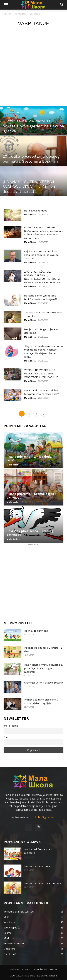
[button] (6, 5)
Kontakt (54, 969)
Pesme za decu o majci (38, 866)
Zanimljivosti (40, 969)
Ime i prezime (11, 726)
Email (6, 737)
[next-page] (44, 414)
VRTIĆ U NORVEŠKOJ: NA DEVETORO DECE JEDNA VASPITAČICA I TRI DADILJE (41, 374)
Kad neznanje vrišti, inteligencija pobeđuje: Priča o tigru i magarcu (43, 668)
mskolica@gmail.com (44, 817)
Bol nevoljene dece (36, 211)
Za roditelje (21, 14)
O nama (26, 969)
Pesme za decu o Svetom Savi (43, 883)
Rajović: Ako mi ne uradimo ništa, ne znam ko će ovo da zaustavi (41, 255)
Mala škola (30, 215)
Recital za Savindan (36, 631)
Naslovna (7, 14)
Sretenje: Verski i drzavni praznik (44, 683)
